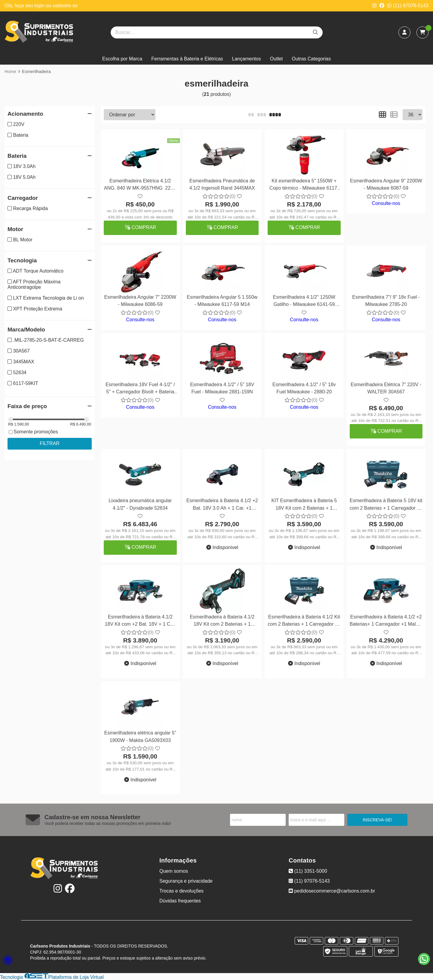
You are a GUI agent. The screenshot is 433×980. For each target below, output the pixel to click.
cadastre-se (65, 6)
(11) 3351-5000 (308, 871)
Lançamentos (247, 59)
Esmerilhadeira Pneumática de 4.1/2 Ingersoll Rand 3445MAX (222, 184)
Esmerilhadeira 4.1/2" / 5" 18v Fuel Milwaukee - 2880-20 (304, 388)
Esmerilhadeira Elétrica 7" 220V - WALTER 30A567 (386, 388)
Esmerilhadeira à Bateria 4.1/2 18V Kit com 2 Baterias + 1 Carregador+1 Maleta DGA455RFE (222, 621)
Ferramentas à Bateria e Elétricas (187, 59)
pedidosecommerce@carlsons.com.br (332, 891)
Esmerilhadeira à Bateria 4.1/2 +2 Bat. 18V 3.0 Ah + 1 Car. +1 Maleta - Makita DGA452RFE (222, 505)
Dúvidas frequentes (180, 901)
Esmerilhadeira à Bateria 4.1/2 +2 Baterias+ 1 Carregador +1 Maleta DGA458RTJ (386, 621)
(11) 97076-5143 (408, 6)
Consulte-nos (386, 203)
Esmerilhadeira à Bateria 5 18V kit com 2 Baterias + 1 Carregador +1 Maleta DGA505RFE (386, 505)
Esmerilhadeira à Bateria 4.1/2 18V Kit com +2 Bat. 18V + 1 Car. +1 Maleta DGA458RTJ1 (140, 621)
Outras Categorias (311, 59)
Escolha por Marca (122, 59)
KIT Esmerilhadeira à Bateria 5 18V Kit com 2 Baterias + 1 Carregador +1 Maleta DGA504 (304, 505)
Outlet (276, 59)
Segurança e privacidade (186, 881)
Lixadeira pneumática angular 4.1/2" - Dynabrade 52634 (140, 504)
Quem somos (174, 871)
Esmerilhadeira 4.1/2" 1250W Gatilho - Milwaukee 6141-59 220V (304, 302)
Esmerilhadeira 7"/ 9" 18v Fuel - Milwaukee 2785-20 (386, 301)
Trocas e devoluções (181, 891)
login (40, 6)
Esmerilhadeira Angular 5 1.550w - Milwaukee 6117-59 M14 (222, 301)
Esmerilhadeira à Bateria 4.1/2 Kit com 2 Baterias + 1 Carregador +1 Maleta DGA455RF (304, 621)
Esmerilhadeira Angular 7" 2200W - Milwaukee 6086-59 (140, 301)
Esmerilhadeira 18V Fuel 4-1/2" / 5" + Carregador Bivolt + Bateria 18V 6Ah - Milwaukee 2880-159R (140, 389)
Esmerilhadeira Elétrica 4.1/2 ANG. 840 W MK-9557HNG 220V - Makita (140, 185)
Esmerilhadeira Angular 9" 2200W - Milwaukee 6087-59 (386, 184)
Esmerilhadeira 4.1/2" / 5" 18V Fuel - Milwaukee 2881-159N (222, 388)
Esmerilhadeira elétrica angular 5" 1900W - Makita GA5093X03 (140, 736)
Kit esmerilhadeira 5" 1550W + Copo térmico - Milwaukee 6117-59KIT (304, 185)
